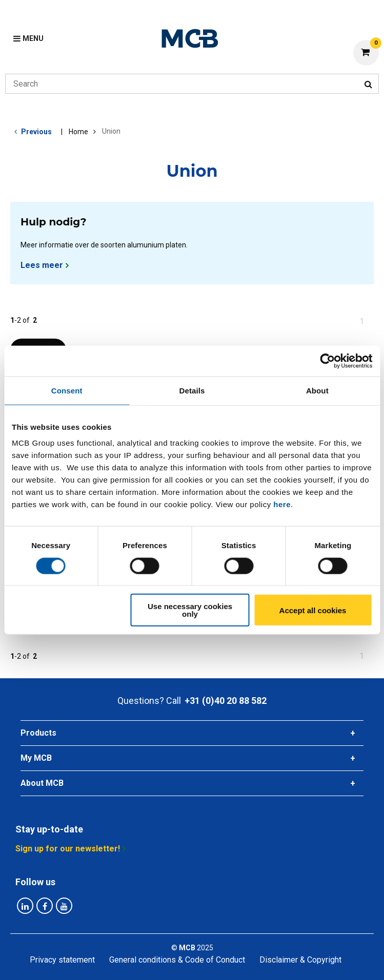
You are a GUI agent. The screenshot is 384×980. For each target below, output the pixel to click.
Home (78, 132)
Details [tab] (192, 390)
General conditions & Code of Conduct (177, 960)
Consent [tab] (67, 390)
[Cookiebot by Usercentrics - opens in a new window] (327, 361)
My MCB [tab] (36, 758)
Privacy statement (62, 960)
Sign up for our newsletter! (68, 849)
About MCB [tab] (42, 783)
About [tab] (317, 390)
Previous (36, 132)
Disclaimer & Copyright (300, 960)
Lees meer (42, 265)
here (282, 504)
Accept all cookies (313, 610)
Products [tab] (38, 733)
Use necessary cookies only (190, 610)
